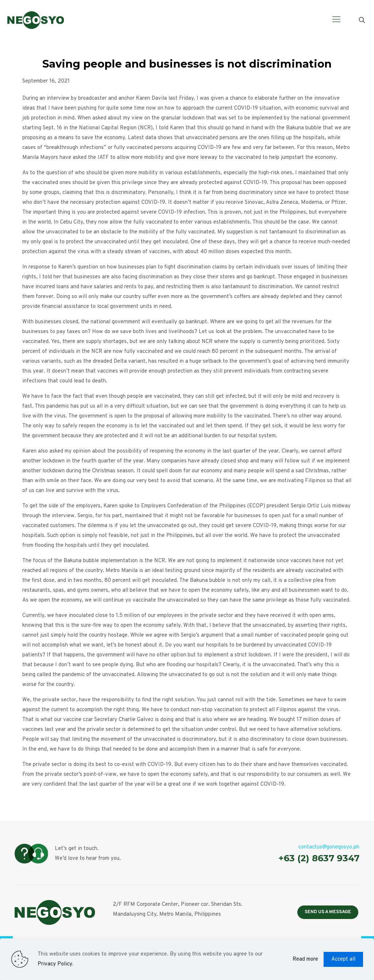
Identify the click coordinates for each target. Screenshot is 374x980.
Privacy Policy (55, 964)
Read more (305, 959)
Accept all (343, 959)
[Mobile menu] (336, 20)
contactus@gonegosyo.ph (329, 847)
